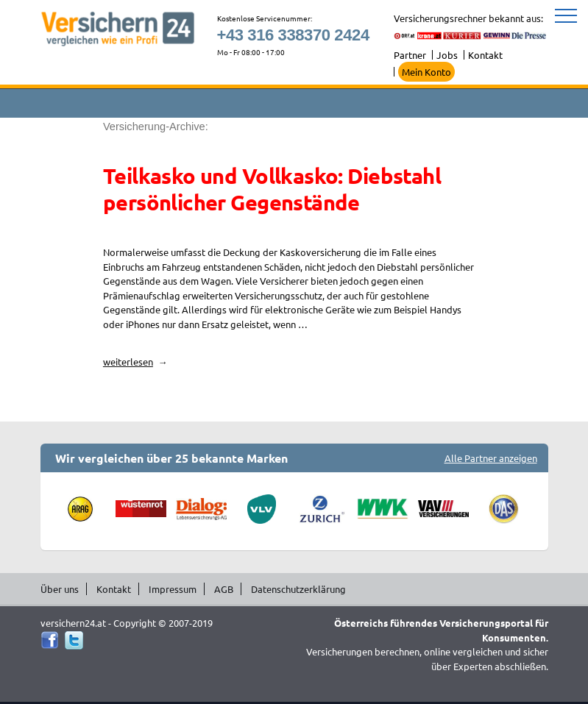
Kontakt (485, 55)
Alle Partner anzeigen (491, 458)
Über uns (60, 589)
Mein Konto (426, 72)
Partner (410, 55)
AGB (224, 589)
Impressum (173, 589)
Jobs (447, 55)
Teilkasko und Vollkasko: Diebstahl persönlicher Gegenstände (272, 189)
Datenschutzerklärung (298, 589)
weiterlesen (133, 362)
